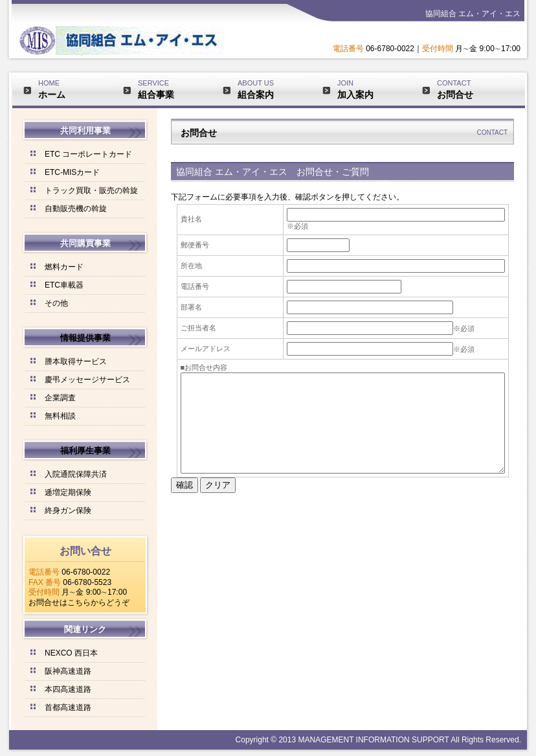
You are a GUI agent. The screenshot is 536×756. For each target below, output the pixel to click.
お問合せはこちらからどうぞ (79, 602)
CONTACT (473, 89)
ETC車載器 (64, 285)
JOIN (374, 89)
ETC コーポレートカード (88, 154)
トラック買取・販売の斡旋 (91, 190)
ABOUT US (274, 89)
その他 (56, 303)
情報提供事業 (85, 338)
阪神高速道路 (68, 671)
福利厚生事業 (85, 451)
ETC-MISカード (72, 172)
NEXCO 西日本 (71, 653)
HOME (74, 89)
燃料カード (64, 267)
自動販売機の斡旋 (76, 209)
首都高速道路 (68, 707)
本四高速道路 (68, 689)
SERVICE (174, 89)
